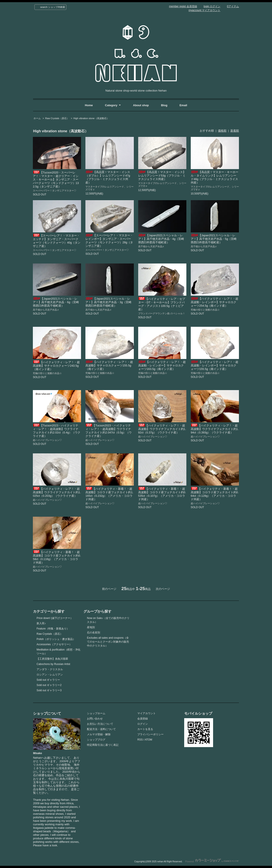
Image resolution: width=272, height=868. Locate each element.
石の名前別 (94, 633)
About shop (141, 105)
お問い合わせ (95, 719)
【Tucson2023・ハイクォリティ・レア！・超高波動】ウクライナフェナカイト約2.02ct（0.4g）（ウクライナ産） (57, 431)
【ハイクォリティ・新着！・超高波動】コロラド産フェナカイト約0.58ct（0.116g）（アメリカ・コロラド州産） (57, 557)
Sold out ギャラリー (48, 680)
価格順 (222, 131)
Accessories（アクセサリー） (54, 644)
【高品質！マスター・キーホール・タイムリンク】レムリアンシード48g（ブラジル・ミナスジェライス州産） (215, 177)
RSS (140, 740)
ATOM (148, 740)
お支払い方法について (100, 724)
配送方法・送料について (101, 729)
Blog (165, 105)
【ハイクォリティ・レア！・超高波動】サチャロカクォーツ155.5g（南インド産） (109, 365)
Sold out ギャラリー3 (49, 690)
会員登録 (143, 719)
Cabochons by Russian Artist (53, 664)
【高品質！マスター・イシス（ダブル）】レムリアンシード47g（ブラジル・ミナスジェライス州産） (108, 177)
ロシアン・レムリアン (50, 675)
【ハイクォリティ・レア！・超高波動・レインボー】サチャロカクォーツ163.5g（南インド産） (162, 365)
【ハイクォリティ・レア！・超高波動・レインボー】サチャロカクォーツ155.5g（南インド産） (215, 365)
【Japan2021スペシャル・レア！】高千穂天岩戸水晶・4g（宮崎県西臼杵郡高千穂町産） (161, 239)
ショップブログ (96, 740)
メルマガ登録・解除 (99, 734)
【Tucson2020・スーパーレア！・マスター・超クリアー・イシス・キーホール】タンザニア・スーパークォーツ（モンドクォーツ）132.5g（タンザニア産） (56, 179)
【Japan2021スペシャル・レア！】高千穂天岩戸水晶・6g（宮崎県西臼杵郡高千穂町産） (56, 302)
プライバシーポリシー (150, 734)
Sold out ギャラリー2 (49, 685)
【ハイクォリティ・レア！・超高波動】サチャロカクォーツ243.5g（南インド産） (56, 366)
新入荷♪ (41, 623)
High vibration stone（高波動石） (91, 118)
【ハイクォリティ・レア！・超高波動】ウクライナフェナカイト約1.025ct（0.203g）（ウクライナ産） (57, 492)
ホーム (37, 118)
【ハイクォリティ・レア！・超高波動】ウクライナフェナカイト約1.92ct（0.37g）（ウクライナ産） (162, 429)
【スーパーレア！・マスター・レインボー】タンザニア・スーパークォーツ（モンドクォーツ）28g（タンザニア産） (109, 241)
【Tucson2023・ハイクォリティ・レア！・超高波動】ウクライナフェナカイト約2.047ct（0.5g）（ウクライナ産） (109, 431)
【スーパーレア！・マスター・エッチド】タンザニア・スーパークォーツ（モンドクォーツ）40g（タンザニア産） (57, 241)
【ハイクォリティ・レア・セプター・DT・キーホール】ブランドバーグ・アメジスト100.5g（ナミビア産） (162, 304)
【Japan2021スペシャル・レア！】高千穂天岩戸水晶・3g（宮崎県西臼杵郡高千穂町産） (108, 302)
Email (183, 105)
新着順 (235, 131)
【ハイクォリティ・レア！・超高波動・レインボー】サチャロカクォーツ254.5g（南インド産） (215, 302)
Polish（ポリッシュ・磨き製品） (56, 639)
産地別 (91, 627)
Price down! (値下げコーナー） (55, 618)
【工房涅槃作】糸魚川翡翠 (52, 659)
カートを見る (145, 729)
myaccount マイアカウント (204, 10)
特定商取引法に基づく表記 (103, 745)
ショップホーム (96, 713)
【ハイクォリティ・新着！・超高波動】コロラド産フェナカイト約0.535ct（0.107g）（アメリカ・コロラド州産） (162, 494)
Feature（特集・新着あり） (53, 629)
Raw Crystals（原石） (57, 118)
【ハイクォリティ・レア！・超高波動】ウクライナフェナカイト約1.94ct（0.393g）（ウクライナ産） (215, 429)
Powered (212, 862)
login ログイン (212, 6)
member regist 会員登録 (183, 6)
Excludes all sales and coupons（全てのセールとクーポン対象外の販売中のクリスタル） (108, 642)
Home (89, 105)
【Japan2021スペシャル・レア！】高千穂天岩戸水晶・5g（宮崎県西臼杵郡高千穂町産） (214, 239)
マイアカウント (147, 713)
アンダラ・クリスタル (50, 669)
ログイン (143, 724)
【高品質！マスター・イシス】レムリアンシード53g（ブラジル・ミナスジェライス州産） (162, 176)
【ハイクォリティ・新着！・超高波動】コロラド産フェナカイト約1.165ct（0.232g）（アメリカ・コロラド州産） (109, 494)
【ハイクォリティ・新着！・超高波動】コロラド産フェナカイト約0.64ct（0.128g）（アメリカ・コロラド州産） (215, 494)
